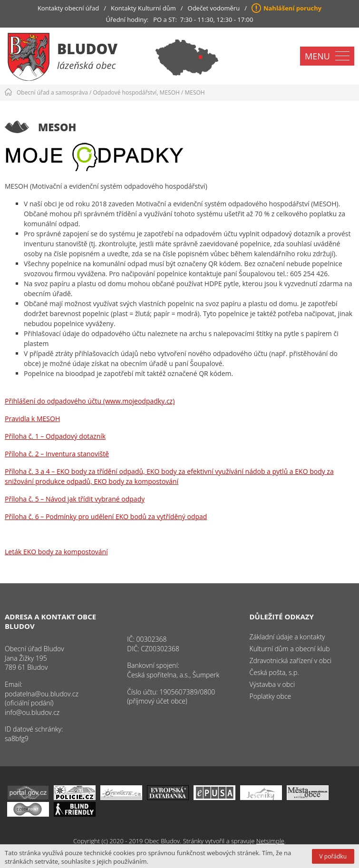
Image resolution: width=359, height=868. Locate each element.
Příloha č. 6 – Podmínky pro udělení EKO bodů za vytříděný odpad (106, 516)
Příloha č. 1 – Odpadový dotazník (55, 436)
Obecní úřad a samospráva (52, 92)
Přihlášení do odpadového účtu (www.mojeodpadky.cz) (90, 401)
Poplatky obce (271, 696)
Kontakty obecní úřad (68, 8)
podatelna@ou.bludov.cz (42, 694)
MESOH (194, 92)
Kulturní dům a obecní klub (290, 649)
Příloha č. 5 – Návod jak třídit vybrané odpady (75, 499)
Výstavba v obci (272, 684)
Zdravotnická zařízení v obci (291, 661)
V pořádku (333, 856)
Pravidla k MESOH (32, 419)
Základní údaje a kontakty (287, 637)
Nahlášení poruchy (292, 8)
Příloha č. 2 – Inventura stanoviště (57, 454)
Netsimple (270, 841)
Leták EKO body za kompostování (56, 552)
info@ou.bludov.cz (32, 712)
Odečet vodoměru (214, 8)
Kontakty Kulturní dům (143, 8)
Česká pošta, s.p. (274, 672)
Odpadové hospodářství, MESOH (136, 92)
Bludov (87, 49)
